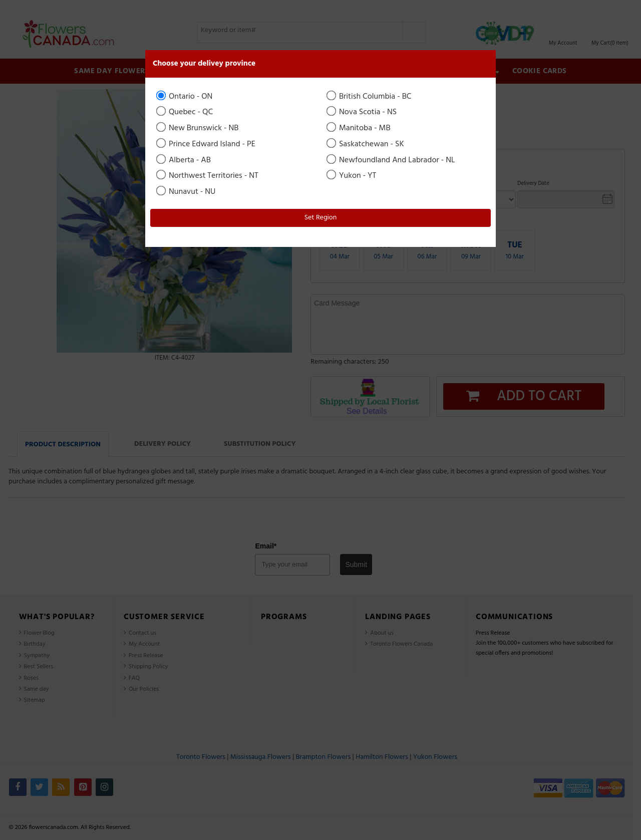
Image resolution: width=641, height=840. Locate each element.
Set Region (321, 218)
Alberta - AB (184, 160)
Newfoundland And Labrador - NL (392, 160)
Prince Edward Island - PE (207, 144)
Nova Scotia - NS (362, 112)
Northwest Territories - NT (208, 176)
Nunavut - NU (187, 192)
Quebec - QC (185, 112)
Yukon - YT (352, 176)
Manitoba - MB (359, 128)
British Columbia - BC (370, 97)
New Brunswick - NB (198, 128)
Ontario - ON (185, 97)
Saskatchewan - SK (366, 144)
